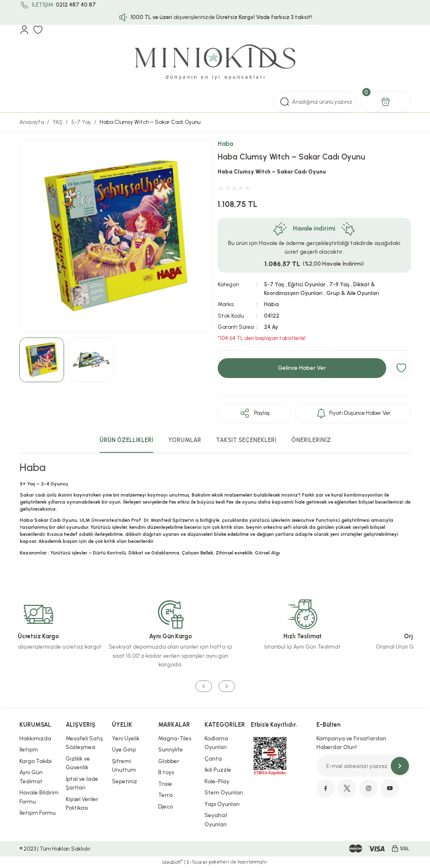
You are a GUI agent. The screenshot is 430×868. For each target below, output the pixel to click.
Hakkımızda (35, 738)
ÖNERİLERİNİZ (311, 440)
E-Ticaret (197, 862)
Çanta (213, 759)
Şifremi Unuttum (124, 766)
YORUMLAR (185, 440)
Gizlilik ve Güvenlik (78, 763)
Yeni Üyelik (126, 738)
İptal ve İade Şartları (82, 783)
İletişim (29, 749)
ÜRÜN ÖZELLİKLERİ (126, 440)
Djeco (165, 806)
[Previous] (204, 686)
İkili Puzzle (218, 770)
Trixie (165, 784)
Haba (225, 144)
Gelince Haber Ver (302, 368)
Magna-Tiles (175, 738)
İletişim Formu (38, 813)
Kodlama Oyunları (216, 743)
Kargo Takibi (36, 761)
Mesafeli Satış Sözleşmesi (84, 743)
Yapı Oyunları (222, 804)
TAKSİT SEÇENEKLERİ (246, 440)
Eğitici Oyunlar (307, 284)
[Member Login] (24, 30)
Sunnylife (171, 749)
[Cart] (386, 102)
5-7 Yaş (274, 284)
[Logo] (215, 63)
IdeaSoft (172, 862)
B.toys (166, 772)
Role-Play (217, 781)
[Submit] (400, 766)
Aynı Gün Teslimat (31, 777)
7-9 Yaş (339, 284)
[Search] (315, 102)
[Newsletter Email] (363, 766)
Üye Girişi (124, 749)
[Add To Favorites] (401, 368)
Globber (169, 761)
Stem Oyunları (224, 792)
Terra (165, 795)
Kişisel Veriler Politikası (82, 804)
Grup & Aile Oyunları (353, 293)
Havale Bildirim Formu (39, 797)
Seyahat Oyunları (216, 820)
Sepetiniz (125, 781)
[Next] (227, 686)
